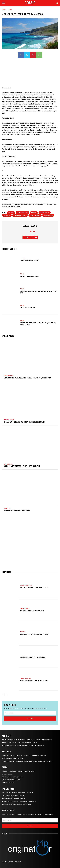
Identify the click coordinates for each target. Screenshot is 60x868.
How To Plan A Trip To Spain (30, 260)
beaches (11, 213)
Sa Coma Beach (48, 215)
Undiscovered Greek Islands (11, 780)
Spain (10, 10)
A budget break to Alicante (30, 276)
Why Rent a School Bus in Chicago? (17, 510)
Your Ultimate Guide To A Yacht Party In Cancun (22, 466)
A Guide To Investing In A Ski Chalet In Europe (35, 634)
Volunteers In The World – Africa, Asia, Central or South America (38, 324)
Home (4, 10)
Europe (23, 258)
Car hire (7, 508)
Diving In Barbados (8, 783)
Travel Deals (9, 420)
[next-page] (7, 695)
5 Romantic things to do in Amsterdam (33, 657)
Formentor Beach (22, 213)
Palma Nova (7, 215)
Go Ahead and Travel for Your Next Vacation (35, 681)
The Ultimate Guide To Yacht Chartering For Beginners (24, 422)
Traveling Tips (26, 678)
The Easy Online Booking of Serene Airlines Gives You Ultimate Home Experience (27, 740)
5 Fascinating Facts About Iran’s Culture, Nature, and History (28, 378)
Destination (9, 376)
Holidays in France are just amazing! (32, 611)
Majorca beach (45, 213)
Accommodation (26, 585)
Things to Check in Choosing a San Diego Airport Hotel (20, 743)
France (23, 632)
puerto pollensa (35, 215)
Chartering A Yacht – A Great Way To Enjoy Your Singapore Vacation (24, 755)
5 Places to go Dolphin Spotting (13, 777)
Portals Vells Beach (20, 215)
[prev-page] (3, 695)
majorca (34, 213)
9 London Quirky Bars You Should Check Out (16, 804)
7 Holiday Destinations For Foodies (13, 799)
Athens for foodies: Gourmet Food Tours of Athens (19, 801)
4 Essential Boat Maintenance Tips (13, 758)
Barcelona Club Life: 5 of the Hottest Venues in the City (38, 292)
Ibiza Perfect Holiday (27, 308)
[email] (30, 713)
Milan (32, 231)
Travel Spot (25, 609)
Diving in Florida (7, 774)
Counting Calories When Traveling (13, 796)
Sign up (30, 719)
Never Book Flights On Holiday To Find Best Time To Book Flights (23, 745)
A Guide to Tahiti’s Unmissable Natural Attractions (19, 771)
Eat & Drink (8, 464)
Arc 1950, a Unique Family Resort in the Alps (34, 587)
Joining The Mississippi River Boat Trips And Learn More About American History (28, 761)
